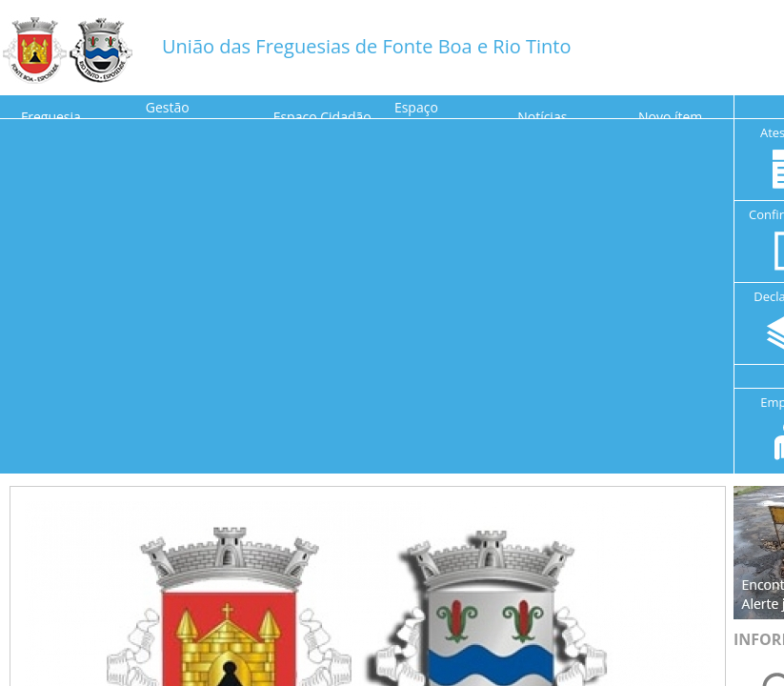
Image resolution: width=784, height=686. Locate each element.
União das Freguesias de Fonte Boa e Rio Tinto (366, 46)
